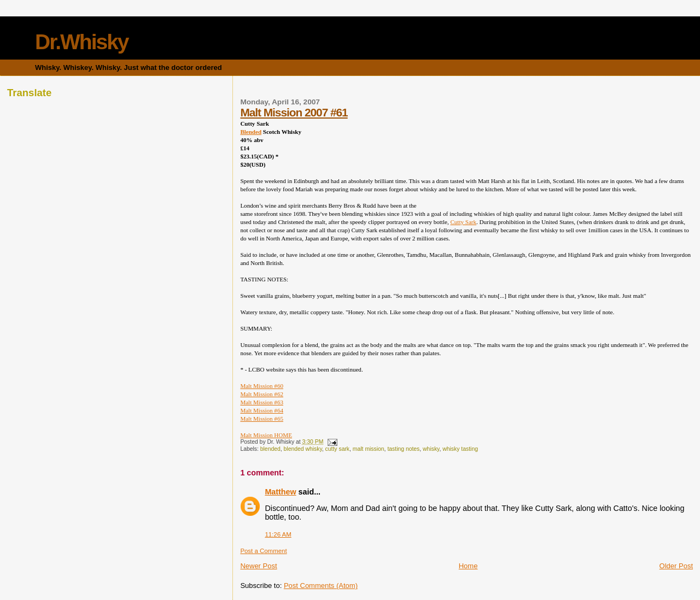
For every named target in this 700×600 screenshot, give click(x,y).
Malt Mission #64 (262, 410)
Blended (251, 132)
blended (270, 449)
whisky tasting (460, 449)
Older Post (676, 566)
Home (468, 566)
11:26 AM (278, 534)
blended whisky (303, 449)
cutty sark (337, 449)
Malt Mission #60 (262, 386)
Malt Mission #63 (262, 402)
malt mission (369, 449)
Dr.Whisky (82, 42)
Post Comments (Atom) (321, 586)
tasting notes (403, 449)
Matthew (280, 492)
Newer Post (258, 566)
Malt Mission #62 (262, 394)
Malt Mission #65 (262, 419)
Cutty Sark (463, 222)
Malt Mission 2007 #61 (294, 112)
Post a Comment (263, 551)
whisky (431, 449)
